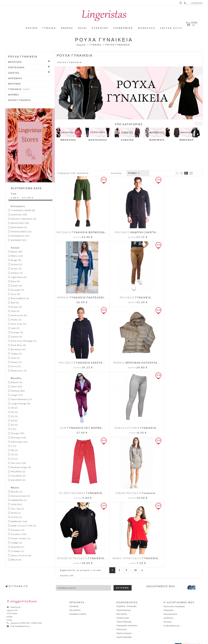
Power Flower (21, 538)
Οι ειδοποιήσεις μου (172, 618)
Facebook (188, 580)
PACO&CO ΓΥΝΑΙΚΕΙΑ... (79, 290)
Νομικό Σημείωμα (124, 602)
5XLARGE (18, 476)
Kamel (16, 362)
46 (14, 425)
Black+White (20, 298)
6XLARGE (18, 480)
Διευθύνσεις (168, 610)
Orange (17, 332)
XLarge (18, 433)
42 (14, 416)
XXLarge (19, 438)
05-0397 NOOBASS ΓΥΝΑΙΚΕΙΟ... (178, 353)
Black (17, 252)
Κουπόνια (168, 614)
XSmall (17, 382)
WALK (16, 560)
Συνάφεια (134, 173)
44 (14, 421)
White (17, 256)
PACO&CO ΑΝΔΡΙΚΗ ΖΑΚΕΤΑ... (129, 227)
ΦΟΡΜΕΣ (14, 95)
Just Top (18, 509)
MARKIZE (19, 521)
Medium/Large (21, 467)
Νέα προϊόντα (75, 602)
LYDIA (16, 517)
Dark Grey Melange (24, 341)
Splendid (18, 547)
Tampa (16, 354)
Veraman (18, 290)
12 (135, 428)
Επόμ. (201, 123)
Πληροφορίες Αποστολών (127, 618)
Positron (113, 638)
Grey (16, 294)
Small (17, 387)
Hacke (16, 320)
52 (14, 459)
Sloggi (17, 543)
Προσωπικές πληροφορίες (174, 598)
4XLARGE (18, 472)
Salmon (17, 273)
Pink (15, 311)
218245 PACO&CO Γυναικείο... (79, 413)
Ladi (15, 328)
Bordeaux (18, 349)
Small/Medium (21, 399)
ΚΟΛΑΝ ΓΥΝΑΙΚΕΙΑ (19, 100)
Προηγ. (197, 123)
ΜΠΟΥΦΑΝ (14, 84)
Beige (16, 260)
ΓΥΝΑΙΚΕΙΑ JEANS (19, 89)
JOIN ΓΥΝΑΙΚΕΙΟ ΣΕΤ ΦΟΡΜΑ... (79, 353)
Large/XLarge (21, 404)
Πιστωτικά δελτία (170, 606)
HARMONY (19, 500)
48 (14, 450)
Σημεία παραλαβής (124, 629)
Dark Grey (19, 324)
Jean (15, 358)
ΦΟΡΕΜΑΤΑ (15, 78)
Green (16, 269)
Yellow (17, 264)
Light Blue (19, 277)
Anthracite (19, 315)
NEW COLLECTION (24, 526)
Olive (16, 366)
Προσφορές (74, 598)
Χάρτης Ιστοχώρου (124, 625)
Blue (15, 281)
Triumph (17, 551)
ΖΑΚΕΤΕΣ (14, 73)
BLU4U (17, 492)
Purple (17, 286)
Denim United (20, 496)
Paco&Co (19, 534)
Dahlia (17, 337)
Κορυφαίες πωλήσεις (78, 606)
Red (15, 303)
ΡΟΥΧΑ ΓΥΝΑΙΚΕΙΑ (23, 56)
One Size (19, 463)
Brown (17, 307)
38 (14, 408)
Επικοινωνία (122, 621)
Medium (18, 391)
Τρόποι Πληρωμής (124, 614)
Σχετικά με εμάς (123, 610)
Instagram (196, 580)
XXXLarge (19, 442)
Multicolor (19, 371)
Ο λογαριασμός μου (179, 595)
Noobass (18, 530)
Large (17, 395)
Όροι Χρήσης (122, 606)
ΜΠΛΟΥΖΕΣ (15, 62)
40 (14, 412)
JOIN (16, 504)
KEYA (16, 513)
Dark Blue (19, 345)
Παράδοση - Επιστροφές (126, 598)
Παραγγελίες (169, 602)
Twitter (192, 580)
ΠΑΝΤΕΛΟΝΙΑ (16, 67)
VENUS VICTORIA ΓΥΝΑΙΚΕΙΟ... (129, 353)
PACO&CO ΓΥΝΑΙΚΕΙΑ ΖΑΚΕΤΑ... (129, 290)
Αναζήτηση (197, 3)
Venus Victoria (21, 555)
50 (14, 455)
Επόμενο (142, 428)
